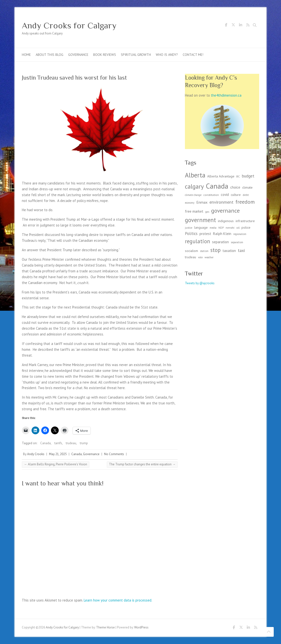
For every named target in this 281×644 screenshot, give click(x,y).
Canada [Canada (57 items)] (217, 186)
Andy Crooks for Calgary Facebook (226, 26)
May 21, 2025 (58, 454)
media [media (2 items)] (213, 228)
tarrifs (58, 443)
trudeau (71, 443)
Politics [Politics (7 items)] (191, 234)
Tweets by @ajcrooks (200, 283)
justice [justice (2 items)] (189, 228)
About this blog (50, 55)
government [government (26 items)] (200, 220)
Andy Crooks (36, 454)
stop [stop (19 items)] (215, 250)
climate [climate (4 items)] (247, 187)
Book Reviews (105, 55)
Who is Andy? (167, 55)
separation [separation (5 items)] (220, 242)
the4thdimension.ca (226, 95)
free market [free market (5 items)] (194, 211)
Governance (78, 55)
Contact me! (193, 55)
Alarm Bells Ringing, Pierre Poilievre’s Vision (56, 464)
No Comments (114, 454)
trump (84, 443)
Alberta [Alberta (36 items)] (195, 175)
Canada (45, 443)
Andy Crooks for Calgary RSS (248, 26)
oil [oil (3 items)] (238, 227)
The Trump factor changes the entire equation (142, 464)
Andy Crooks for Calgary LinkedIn (240, 26)
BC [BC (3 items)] (238, 176)
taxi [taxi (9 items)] (241, 250)
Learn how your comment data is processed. (118, 600)
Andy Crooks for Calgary (69, 25)
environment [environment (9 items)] (221, 202)
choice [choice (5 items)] (235, 187)
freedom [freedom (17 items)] (245, 202)
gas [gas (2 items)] (207, 212)
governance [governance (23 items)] (225, 211)
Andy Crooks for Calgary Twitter (233, 26)
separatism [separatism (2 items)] (237, 242)
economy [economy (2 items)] (190, 203)
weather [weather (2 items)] (209, 257)
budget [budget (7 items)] (248, 176)
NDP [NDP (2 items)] (221, 228)
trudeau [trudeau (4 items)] (190, 257)
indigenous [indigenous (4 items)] (226, 221)
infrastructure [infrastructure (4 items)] (245, 221)
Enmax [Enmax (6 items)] (202, 202)
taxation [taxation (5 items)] (229, 251)
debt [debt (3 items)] (246, 195)
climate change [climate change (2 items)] (193, 195)
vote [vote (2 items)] (200, 257)
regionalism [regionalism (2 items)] (240, 234)
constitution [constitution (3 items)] (211, 195)
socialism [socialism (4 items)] (191, 251)
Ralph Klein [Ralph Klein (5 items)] (222, 234)
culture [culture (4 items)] (236, 195)
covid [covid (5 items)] (225, 195)
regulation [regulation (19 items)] (198, 241)
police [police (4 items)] (246, 227)
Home (26, 55)
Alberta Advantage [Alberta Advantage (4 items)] (221, 176)
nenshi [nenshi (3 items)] (230, 227)
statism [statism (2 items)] (204, 251)
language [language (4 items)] (201, 227)
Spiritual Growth (136, 55)
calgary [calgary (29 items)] (194, 186)
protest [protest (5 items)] (205, 234)
